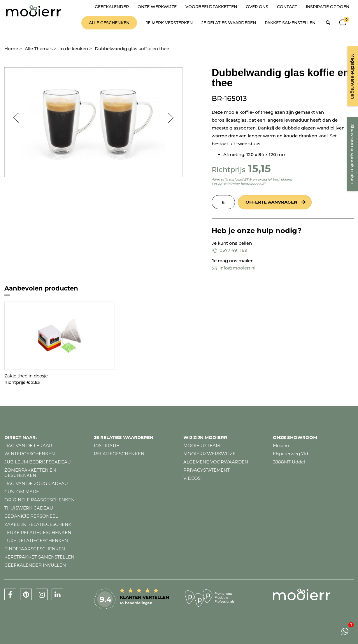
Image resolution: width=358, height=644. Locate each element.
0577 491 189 (229, 250)
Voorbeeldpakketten (211, 7)
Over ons (257, 7)
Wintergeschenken (30, 454)
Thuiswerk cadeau (29, 508)
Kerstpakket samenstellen (39, 557)
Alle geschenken (109, 23)
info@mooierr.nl (234, 268)
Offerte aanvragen (271, 202)
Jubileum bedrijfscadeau (38, 462)
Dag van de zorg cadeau (36, 483)
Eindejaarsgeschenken (35, 549)
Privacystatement (207, 470)
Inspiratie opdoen (328, 7)
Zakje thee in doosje (26, 376)
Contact (287, 7)
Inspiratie (107, 446)
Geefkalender (112, 7)
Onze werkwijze (157, 7)
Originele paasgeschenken (40, 500)
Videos (192, 478)
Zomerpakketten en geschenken (30, 473)
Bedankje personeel (31, 516)
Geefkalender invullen (35, 565)
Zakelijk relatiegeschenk (38, 524)
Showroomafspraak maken (353, 154)
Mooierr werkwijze (209, 454)
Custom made (22, 492)
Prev (13, 118)
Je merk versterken (169, 23)
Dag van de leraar (28, 446)
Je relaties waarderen (229, 23)
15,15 (259, 168)
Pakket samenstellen (290, 23)
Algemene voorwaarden (216, 462)
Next (174, 118)
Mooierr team (202, 446)
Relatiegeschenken (119, 454)
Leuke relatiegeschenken (38, 532)
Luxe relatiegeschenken (36, 541)
